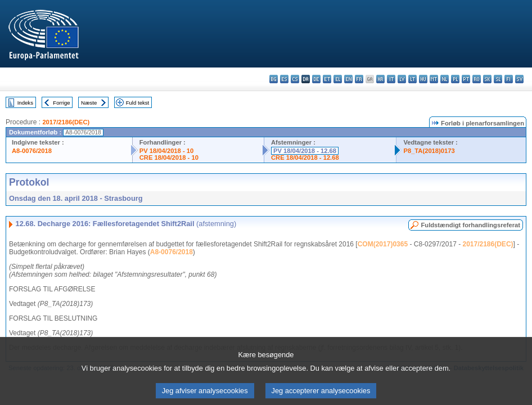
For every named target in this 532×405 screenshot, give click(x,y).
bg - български (274, 79)
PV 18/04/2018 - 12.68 (305, 151)
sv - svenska (519, 79)
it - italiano (391, 79)
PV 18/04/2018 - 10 (166, 151)
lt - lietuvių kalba (412, 79)
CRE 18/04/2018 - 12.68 (305, 157)
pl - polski (455, 79)
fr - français (359, 79)
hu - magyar (423, 79)
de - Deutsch (316, 79)
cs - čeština (295, 79)
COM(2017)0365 (383, 244)
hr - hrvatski (380, 79)
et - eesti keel (327, 79)
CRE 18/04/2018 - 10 (169, 157)
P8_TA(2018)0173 (429, 151)
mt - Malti (434, 79)
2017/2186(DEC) (66, 122)
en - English (348, 79)
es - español (284, 79)
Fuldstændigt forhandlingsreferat (470, 225)
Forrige (61, 103)
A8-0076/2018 (32, 151)
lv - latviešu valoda (402, 79)
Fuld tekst (138, 103)
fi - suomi (509, 79)
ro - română (477, 79)
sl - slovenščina (498, 79)
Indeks (25, 103)
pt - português (466, 79)
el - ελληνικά (338, 79)
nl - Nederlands (445, 79)
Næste (89, 103)
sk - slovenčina (487, 79)
